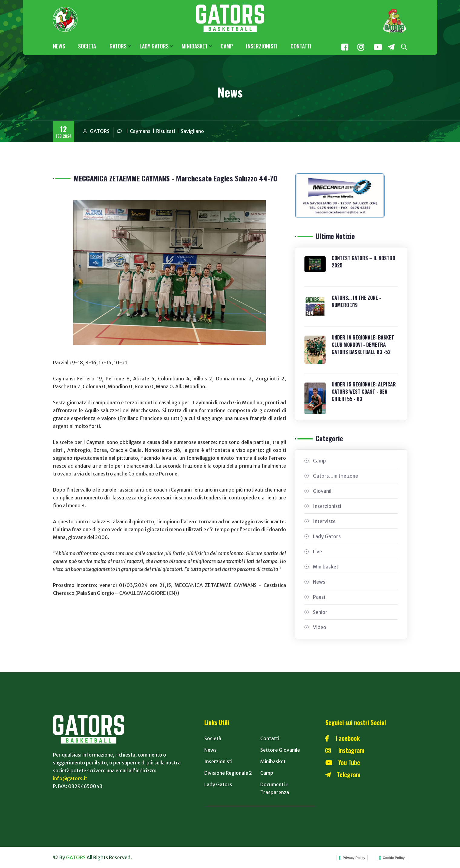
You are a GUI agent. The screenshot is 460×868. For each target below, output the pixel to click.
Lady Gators (327, 536)
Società (213, 738)
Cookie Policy (394, 858)
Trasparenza (275, 792)
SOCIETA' (87, 46)
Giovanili (323, 491)
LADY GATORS (154, 46)
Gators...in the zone (335, 476)
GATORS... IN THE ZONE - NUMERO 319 (356, 301)
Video (320, 627)
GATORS (118, 46)
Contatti (270, 738)
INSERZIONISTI (262, 46)
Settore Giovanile (280, 750)
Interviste (324, 521)
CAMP (227, 46)
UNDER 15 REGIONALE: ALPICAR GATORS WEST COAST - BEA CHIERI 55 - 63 (364, 392)
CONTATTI (301, 46)
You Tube (343, 762)
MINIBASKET (195, 46)
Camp (319, 461)
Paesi (319, 597)
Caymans (140, 131)
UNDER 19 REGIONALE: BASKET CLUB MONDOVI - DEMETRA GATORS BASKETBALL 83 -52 (363, 345)
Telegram (343, 774)
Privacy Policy (354, 858)
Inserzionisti (327, 506)
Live (317, 552)
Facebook (343, 738)
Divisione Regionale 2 (228, 773)
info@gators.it (70, 778)
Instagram (345, 750)
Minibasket (326, 567)
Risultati (166, 131)
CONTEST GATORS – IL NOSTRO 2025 (363, 262)
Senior (320, 612)
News (319, 582)
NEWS (59, 46)
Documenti (273, 784)
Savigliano (192, 131)
